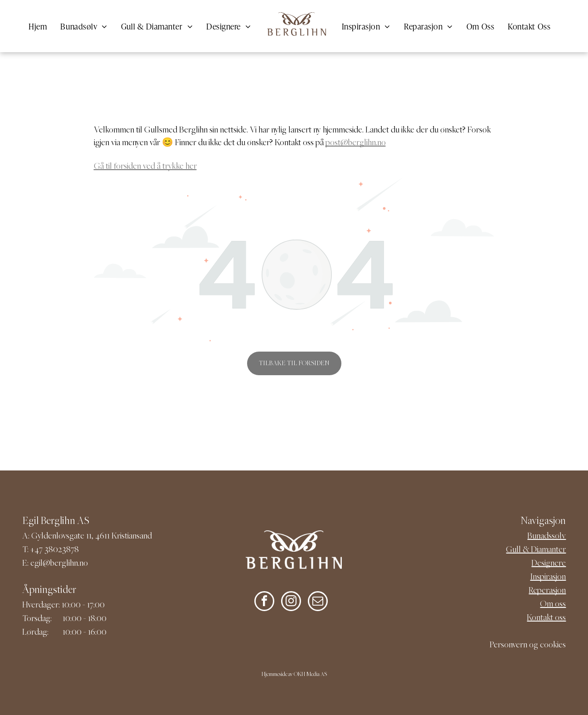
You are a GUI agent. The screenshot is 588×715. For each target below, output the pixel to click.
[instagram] (291, 602)
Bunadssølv (547, 536)
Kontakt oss (546, 618)
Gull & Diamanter (536, 550)
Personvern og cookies (528, 645)
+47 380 (44, 550)
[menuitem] (38, 26)
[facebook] (264, 602)
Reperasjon (547, 591)
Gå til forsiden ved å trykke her (145, 167)
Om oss (553, 605)
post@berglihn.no (356, 143)
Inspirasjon (548, 577)
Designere (549, 564)
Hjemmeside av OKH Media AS (294, 675)
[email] (318, 602)
